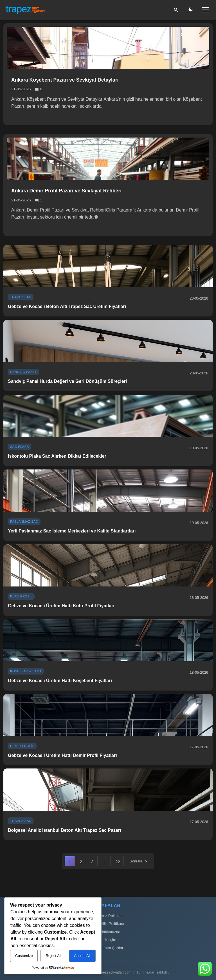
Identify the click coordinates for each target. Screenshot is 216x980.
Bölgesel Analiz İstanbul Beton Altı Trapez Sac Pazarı (64, 830)
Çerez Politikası (110, 916)
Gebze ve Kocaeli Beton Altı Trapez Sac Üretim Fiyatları (67, 306)
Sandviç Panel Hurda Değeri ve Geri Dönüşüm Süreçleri (67, 381)
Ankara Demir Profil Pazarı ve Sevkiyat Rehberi (66, 191)
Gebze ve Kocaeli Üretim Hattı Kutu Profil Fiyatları (61, 606)
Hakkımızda (110, 932)
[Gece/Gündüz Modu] (191, 10)
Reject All (53, 956)
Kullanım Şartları (110, 948)
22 (118, 862)
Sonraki (136, 861)
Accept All (82, 956)
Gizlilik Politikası (110, 924)
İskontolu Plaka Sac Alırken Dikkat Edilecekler (57, 456)
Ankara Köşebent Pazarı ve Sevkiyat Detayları (65, 80)
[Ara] (176, 10)
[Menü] (205, 10)
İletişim (110, 940)
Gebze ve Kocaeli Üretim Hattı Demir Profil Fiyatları (62, 755)
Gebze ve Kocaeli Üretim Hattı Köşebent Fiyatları (60, 681)
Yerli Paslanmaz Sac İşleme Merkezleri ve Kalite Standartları (72, 531)
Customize (24, 956)
